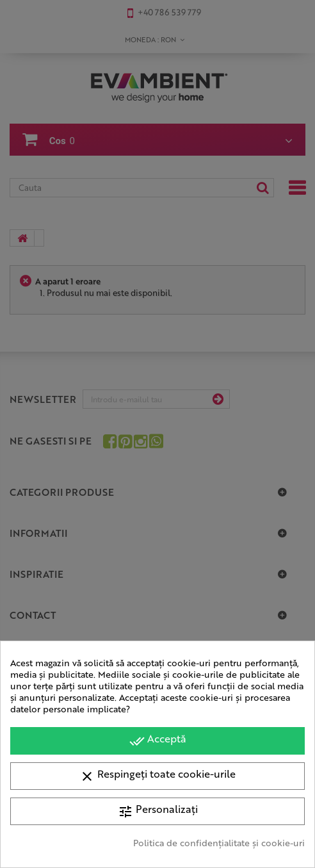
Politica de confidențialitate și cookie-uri (219, 842)
